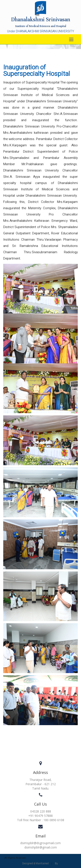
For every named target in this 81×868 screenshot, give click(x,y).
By (56, 863)
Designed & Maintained (35, 863)
